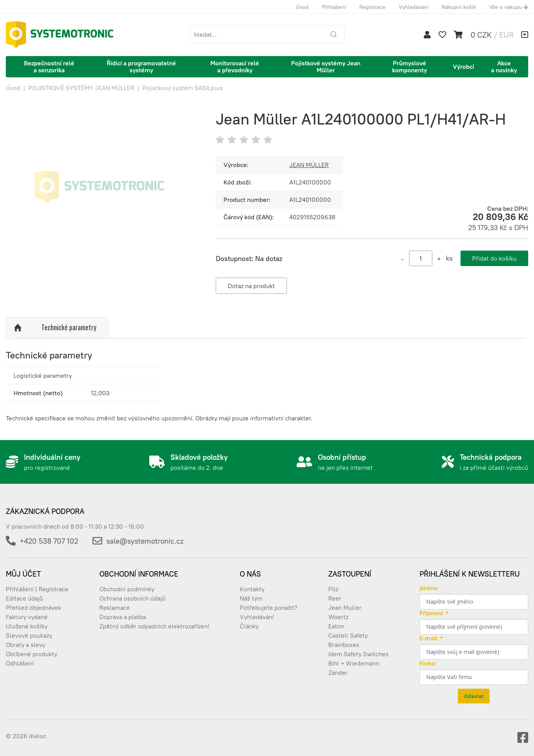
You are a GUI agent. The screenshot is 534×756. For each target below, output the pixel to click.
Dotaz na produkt (251, 286)
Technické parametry (69, 327)
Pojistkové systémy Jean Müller (326, 67)
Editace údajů (24, 598)
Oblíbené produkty (32, 654)
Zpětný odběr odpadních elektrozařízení (154, 626)
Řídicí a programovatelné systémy (141, 67)
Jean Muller (345, 608)
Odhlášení (20, 663)
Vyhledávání (414, 7)
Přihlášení (334, 7)
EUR (506, 35)
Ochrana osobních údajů (132, 598)
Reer (335, 598)
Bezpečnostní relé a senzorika (49, 67)
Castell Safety (348, 635)
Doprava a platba (123, 617)
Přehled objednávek (33, 608)
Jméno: (429, 588)
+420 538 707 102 (49, 541)
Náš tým (251, 598)
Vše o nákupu (509, 7)
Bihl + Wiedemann (354, 663)
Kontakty (252, 589)
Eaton (336, 626)
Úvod (302, 7)
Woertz (338, 617)
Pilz (333, 589)
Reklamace (115, 608)
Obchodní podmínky (127, 589)
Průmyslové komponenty (409, 67)
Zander (338, 672)
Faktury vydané (27, 617)
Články (249, 626)
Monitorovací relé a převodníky (235, 67)
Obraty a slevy (26, 645)
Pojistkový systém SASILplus (183, 88)
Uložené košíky (27, 626)
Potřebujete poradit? (269, 608)
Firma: (428, 663)
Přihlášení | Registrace (37, 589)
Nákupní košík (459, 7)
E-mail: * (431, 638)
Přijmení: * (434, 613)
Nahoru (18, 328)
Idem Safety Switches (358, 654)
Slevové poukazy (29, 635)
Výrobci (463, 67)
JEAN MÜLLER (309, 165)
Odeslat (474, 696)
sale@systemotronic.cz (145, 541)
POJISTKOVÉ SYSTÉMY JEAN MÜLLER (81, 88)
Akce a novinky (504, 67)
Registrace (372, 7)
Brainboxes (344, 645)
